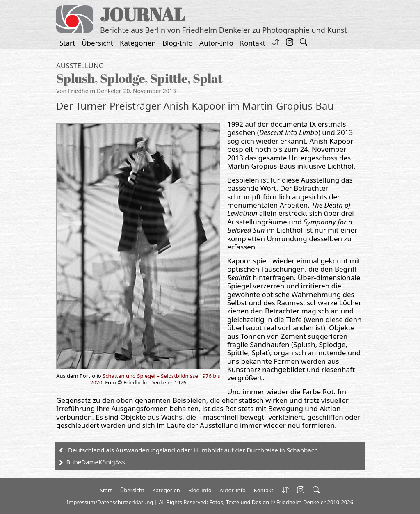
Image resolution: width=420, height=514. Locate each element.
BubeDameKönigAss (96, 462)
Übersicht (97, 43)
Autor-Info (216, 43)
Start (67, 43)
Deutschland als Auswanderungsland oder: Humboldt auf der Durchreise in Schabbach (193, 450)
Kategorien (138, 43)
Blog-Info (178, 43)
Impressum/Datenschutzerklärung (110, 502)
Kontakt (253, 43)
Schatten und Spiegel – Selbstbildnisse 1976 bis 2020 (155, 379)
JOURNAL (143, 14)
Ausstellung (80, 65)
